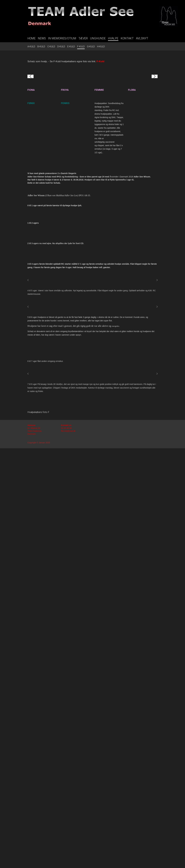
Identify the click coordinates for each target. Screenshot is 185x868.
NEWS (42, 38)
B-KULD (41, 47)
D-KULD (61, 47)
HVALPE (113, 38)
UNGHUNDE (98, 38)
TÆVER (83, 38)
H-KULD (101, 47)
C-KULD (51, 47)
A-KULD (31, 47)
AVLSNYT (142, 38)
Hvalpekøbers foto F (38, 832)
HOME (32, 38)
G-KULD (91, 47)
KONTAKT (127, 38)
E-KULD (71, 47)
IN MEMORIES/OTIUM (62, 38)
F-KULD (81, 47)
